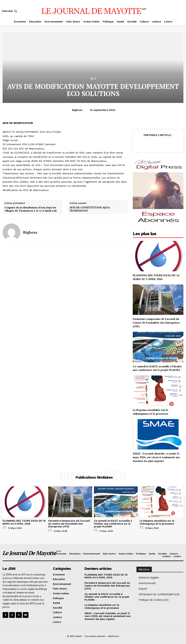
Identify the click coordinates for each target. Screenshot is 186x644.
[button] (10, 11)
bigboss (77, 110)
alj (93, 79)
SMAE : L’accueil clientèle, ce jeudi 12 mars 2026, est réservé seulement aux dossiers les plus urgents (156, 457)
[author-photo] (5, 528)
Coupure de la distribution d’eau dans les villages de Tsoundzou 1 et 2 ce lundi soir (31, 209)
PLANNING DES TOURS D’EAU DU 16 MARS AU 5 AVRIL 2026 (156, 277)
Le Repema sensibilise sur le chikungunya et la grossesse (151, 412)
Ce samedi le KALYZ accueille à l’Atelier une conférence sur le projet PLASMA (157, 368)
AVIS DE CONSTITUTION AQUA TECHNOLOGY (90, 209)
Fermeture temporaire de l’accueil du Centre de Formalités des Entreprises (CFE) (156, 322)
